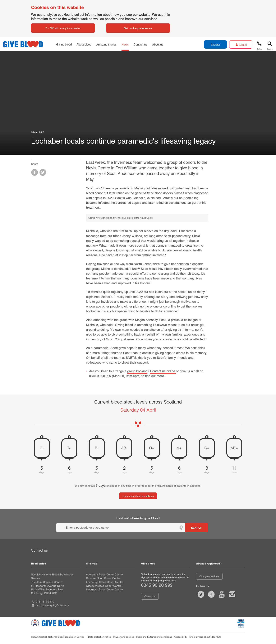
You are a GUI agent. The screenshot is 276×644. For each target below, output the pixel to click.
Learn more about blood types (138, 496)
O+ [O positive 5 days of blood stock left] (152, 448)
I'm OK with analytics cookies (63, 28)
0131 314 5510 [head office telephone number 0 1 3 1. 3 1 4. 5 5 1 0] (45, 602)
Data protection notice (100, 637)
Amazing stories (108, 44)
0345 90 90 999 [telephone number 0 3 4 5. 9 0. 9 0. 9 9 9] (157, 585)
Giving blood (64, 44)
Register (215, 45)
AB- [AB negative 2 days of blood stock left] (124, 448)
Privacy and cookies (124, 637)
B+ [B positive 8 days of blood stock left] (207, 448)
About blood (85, 44)
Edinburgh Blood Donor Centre (105, 582)
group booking (137, 371)
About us (162, 44)
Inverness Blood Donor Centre (104, 589)
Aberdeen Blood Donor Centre (104, 574)
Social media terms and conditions (154, 637)
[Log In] (241, 44)
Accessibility (180, 637)
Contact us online (163, 371)
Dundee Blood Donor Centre (103, 578)
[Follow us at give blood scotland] (232, 594)
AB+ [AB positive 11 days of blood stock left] (234, 448)
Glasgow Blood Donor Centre (104, 586)
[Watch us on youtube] (222, 594)
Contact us (144, 44)
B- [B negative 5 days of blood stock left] (97, 448)
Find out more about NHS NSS (205, 637)
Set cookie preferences (138, 28)
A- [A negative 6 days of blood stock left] (69, 448)
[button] (259, 45)
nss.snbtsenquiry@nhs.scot (52, 605)
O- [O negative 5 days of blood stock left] (42, 448)
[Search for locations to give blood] (197, 528)
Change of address (209, 576)
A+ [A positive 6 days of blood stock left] (179, 448)
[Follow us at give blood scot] (201, 594)
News (128, 44)
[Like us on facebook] (211, 594)
